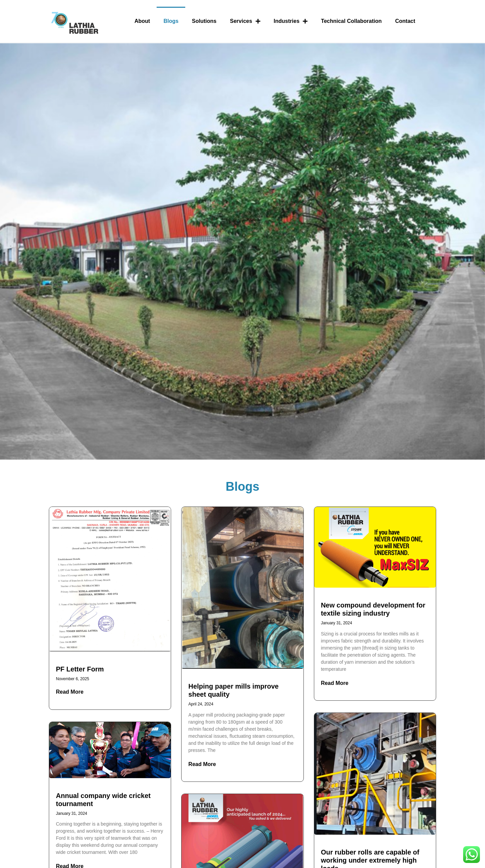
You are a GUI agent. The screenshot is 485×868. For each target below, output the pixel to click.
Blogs (171, 21)
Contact (405, 21)
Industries (291, 21)
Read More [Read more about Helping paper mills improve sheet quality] (202, 764)
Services (245, 21)
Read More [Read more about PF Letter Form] (70, 692)
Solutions (204, 21)
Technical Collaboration (351, 21)
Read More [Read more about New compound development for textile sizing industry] (335, 683)
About (142, 21)
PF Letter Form (80, 669)
